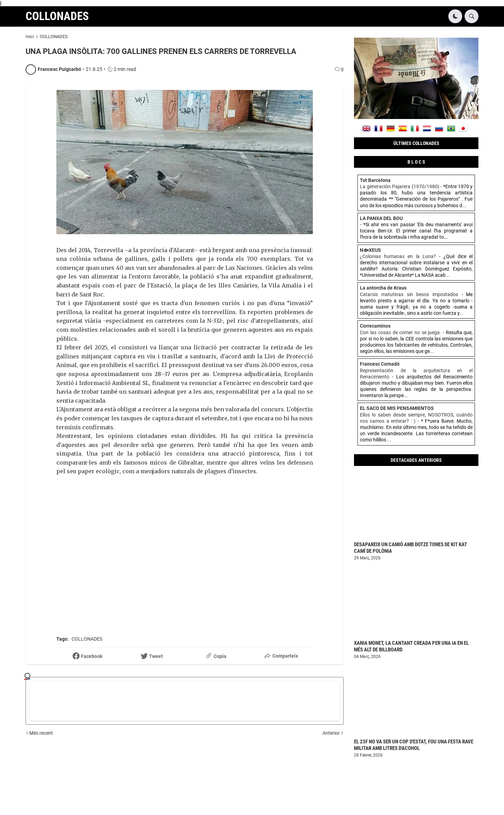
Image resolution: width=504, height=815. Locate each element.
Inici (30, 36)
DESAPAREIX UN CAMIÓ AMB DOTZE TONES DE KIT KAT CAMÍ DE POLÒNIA (410, 548)
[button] (455, 16)
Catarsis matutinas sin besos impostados (409, 294)
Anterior (331, 733)
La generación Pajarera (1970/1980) (399, 186)
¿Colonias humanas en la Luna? (398, 256)
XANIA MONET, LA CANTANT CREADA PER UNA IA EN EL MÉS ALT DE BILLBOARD (411, 647)
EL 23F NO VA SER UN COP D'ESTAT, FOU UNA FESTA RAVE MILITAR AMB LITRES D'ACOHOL (414, 745)
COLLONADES (57, 16)
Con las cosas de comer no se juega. (400, 332)
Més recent (41, 733)
